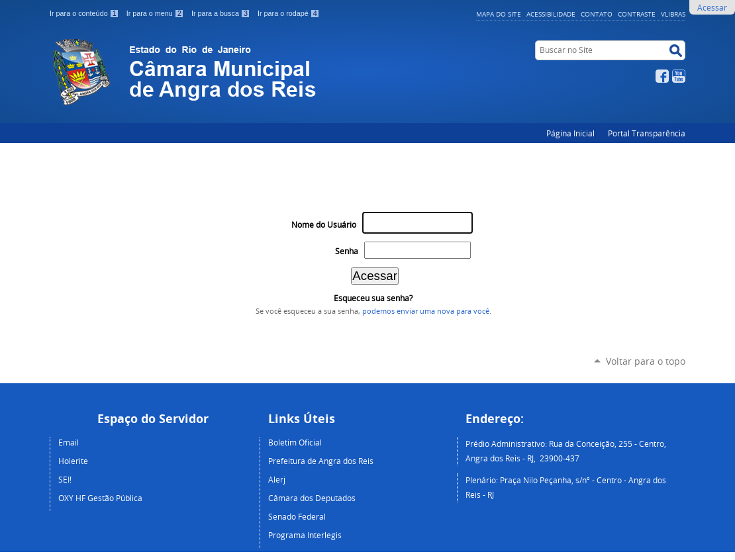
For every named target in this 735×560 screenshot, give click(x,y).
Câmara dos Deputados (312, 498)
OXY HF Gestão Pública (100, 498)
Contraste (637, 14)
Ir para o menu (156, 13)
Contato (597, 14)
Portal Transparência (647, 133)
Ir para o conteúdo (85, 13)
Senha (347, 251)
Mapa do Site (499, 14)
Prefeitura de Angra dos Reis (321, 461)
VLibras (673, 14)
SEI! (65, 479)
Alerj (277, 479)
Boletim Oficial (295, 442)
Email (69, 442)
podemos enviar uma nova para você (426, 311)
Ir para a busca (222, 13)
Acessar (712, 7)
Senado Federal (297, 516)
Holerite (73, 461)
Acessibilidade (551, 14)
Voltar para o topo (646, 361)
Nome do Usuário (324, 225)
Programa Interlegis (305, 535)
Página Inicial (570, 133)
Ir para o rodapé (289, 13)
